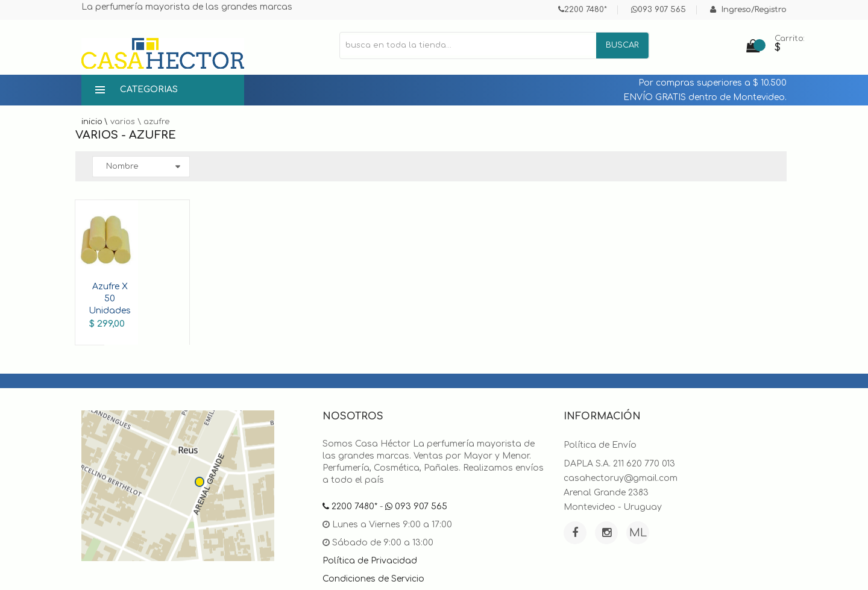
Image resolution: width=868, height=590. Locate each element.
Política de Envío (600, 445)
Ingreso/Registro (748, 10)
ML (638, 533)
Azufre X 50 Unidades (110, 299)
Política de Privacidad (370, 561)
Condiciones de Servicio (373, 579)
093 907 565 (659, 10)
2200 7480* (583, 10)
